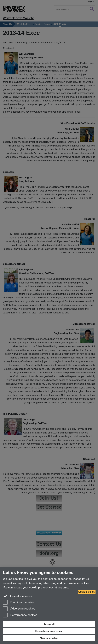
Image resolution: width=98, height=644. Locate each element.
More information (49, 638)
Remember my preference (49, 631)
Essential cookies (18, 596)
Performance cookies (20, 615)
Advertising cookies (19, 609)
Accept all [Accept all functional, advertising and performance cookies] (49, 624)
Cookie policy (87, 592)
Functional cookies (18, 603)
